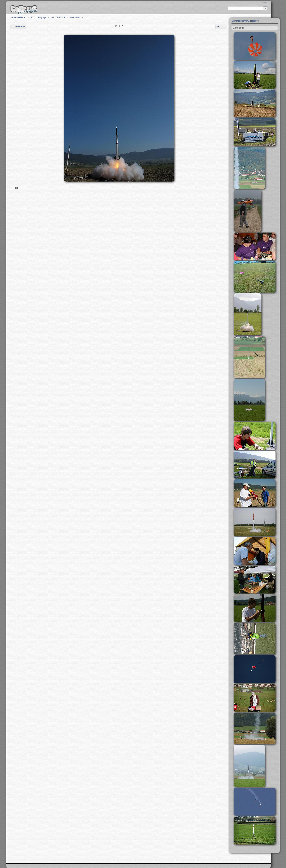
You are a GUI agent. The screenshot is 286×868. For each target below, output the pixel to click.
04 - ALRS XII (58, 18)
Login (265, 3)
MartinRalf (75, 18)
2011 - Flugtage (38, 18)
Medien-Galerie (18, 18)
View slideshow (252, 21)
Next (221, 27)
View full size (238, 21)
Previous (18, 27)
